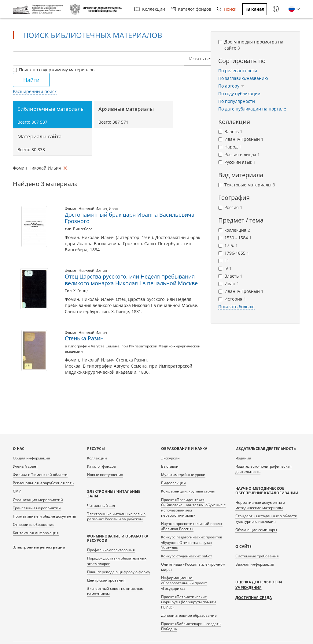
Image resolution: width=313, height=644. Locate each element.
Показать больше (236, 307)
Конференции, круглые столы (188, 491)
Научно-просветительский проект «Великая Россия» (192, 526)
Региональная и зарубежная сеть (43, 483)
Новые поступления (105, 475)
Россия (230, 207)
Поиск (227, 9)
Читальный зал (101, 505)
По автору (232, 86)
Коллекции (150, 9)
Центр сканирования (106, 580)
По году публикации (239, 94)
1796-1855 (234, 253)
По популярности (237, 101)
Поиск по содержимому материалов (54, 70)
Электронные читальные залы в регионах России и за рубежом (116, 516)
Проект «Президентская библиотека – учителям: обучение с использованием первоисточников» (193, 507)
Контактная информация (36, 533)
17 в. (228, 245)
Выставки (170, 466)
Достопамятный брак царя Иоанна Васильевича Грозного (130, 218)
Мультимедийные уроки (183, 475)
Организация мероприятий (38, 500)
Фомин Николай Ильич (86, 209)
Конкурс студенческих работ (187, 556)
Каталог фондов (191, 9)
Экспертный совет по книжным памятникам (115, 591)
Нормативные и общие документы (44, 516)
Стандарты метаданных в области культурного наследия (266, 519)
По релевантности (238, 71)
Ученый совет (25, 466)
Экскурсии (170, 458)
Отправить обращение (34, 524)
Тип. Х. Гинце (77, 291)
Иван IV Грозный (241, 139)
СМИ (17, 491)
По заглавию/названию (243, 78)
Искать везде (205, 59)
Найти (31, 80)
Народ (230, 147)
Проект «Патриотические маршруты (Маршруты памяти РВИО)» (189, 602)
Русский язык (237, 162)
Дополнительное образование (189, 615)
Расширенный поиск (35, 91)
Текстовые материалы (247, 185)
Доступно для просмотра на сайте (251, 45)
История (232, 299)
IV (225, 268)
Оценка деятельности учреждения (259, 585)
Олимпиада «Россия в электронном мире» (193, 567)
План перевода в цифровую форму (119, 572)
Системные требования (257, 556)
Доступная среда (254, 598)
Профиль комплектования (111, 550)
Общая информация (31, 458)
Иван (114, 209)
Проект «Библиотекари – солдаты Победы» (191, 626)
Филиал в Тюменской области (40, 475)
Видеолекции (173, 483)
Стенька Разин (84, 338)
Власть (230, 131)
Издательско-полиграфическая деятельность (263, 469)
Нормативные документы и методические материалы (260, 505)
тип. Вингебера (79, 229)
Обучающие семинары (256, 530)
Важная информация (255, 564)
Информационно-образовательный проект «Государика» (184, 583)
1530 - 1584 (235, 238)
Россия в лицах (239, 154)
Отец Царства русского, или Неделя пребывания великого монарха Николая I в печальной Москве (131, 280)
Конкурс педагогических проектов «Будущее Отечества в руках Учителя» (192, 542)
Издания (243, 458)
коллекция (234, 230)
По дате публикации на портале (252, 109)
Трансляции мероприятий (37, 508)
